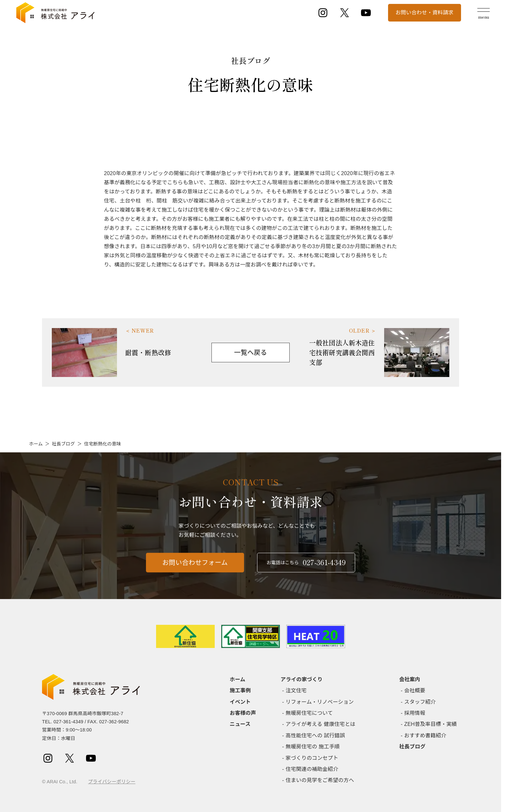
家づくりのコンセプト (312, 758)
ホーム (36, 444)
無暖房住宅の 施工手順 (313, 747)
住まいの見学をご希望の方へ (320, 780)
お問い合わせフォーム (195, 568)
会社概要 (415, 691)
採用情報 (415, 713)
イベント (240, 702)
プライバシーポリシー (112, 782)
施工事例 (240, 691)
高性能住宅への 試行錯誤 (315, 736)
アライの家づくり (302, 679)
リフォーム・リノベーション (320, 702)
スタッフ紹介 (420, 702)
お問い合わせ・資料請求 (425, 13)
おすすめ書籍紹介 (425, 736)
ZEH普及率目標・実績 (431, 724)
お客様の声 (243, 713)
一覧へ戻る (251, 353)
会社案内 (410, 679)
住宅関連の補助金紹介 (312, 769)
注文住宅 (296, 691)
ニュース (240, 724)
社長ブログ (63, 444)
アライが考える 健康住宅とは (321, 724)
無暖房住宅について (309, 713)
